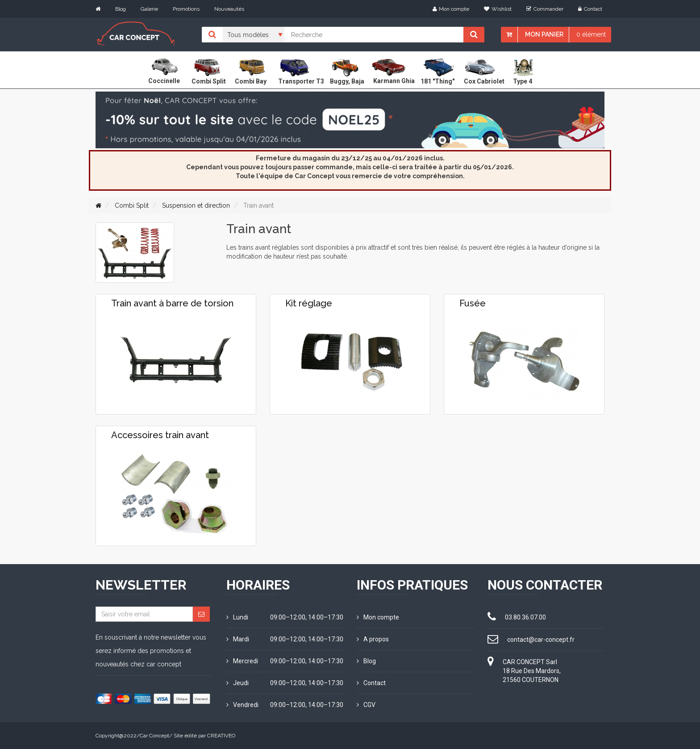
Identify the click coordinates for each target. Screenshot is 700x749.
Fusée (473, 303)
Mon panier (544, 34)
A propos (373, 639)
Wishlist (498, 9)
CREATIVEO (221, 736)
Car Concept (154, 736)
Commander (545, 9)
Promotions (186, 9)
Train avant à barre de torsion (172, 303)
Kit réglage (309, 303)
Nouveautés (229, 9)
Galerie (149, 9)
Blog (121, 9)
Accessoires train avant (160, 435)
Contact (590, 9)
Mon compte (451, 9)
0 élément (591, 34)
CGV (366, 705)
